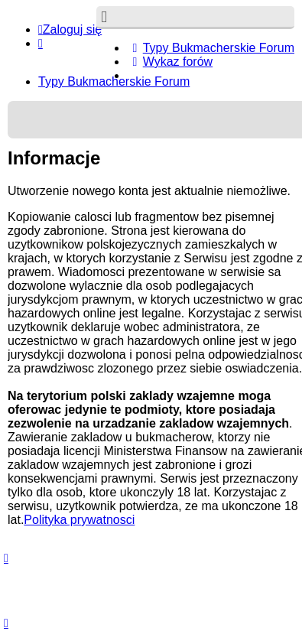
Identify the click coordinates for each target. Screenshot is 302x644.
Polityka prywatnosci (79, 520)
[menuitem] (211, 48)
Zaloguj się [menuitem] (70, 29)
